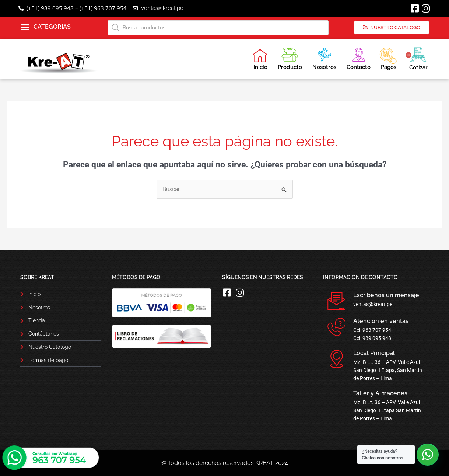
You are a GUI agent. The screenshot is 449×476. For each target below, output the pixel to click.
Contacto (359, 58)
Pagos (388, 58)
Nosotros (324, 58)
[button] (46, 27)
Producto (290, 58)
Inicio (260, 59)
